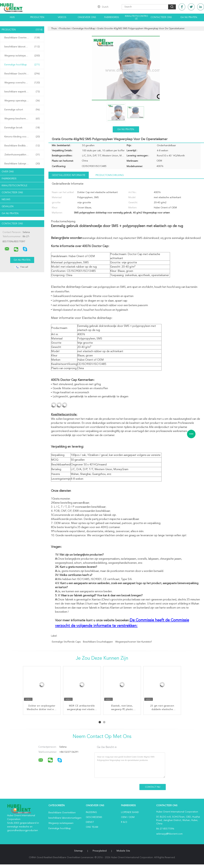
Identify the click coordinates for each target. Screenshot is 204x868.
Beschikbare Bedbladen (22, 146)
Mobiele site (123, 851)
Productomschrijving (110, 175)
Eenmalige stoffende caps (66, 642)
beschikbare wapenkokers (22, 92)
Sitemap (78, 851)
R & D (124, 822)
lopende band (130, 812)
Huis (12, 17)
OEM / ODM (128, 817)
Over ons (8, 172)
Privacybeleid (100, 851)
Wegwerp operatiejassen (22, 101)
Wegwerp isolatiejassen (22, 56)
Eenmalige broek (22, 128)
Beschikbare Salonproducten (22, 164)
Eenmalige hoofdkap (22, 65)
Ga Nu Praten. (189, 17)
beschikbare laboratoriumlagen (22, 47)
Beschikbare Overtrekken (22, 38)
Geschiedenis (94, 817)
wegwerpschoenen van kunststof (133, 642)
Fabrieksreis (112, 17)
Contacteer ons (161, 17)
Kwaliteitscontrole (137, 17)
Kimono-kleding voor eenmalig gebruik (23, 137)
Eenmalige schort (22, 110)
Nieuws (6, 200)
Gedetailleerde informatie (69, 175)
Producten (37, 17)
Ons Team (92, 827)
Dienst (90, 822)
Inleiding (91, 812)
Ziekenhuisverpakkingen (22, 155)
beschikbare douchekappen (98, 642)
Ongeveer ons (87, 17)
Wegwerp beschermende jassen (22, 119)
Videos (62, 17)
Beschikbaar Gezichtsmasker (22, 74)
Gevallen (8, 206)
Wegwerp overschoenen (22, 83)
